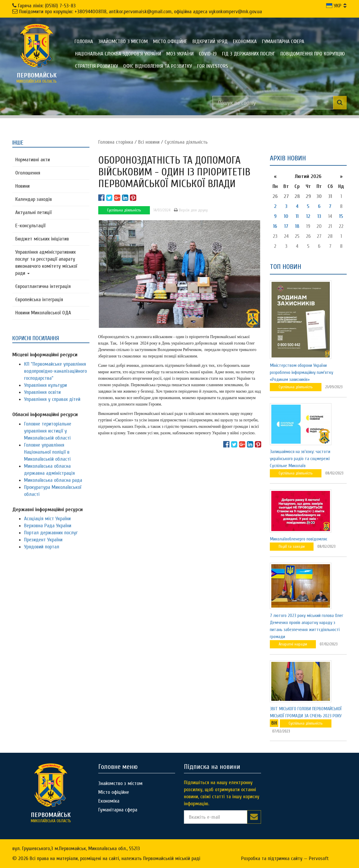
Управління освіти (42, 392)
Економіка (245, 41)
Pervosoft (319, 858)
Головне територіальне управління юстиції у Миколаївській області (48, 431)
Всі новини (149, 142)
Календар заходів (34, 199)
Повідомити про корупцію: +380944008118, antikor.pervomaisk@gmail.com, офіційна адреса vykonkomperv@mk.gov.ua (140, 12)
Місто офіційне (170, 41)
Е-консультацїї (30, 226)
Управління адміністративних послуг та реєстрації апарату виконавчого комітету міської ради (46, 263)
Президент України (43, 540)
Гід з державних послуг (249, 54)
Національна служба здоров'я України (118, 54)
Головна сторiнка (116, 142)
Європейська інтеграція (39, 300)
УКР (334, 6)
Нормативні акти (33, 160)
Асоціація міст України (47, 519)
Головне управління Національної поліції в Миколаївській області (47, 452)
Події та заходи (292, 546)
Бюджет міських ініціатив (42, 239)
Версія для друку (191, 210)
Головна (84, 41)
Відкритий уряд (210, 41)
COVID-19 (208, 54)
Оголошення (28, 173)
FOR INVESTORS (212, 66)
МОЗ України (180, 54)
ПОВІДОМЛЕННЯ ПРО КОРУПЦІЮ (313, 54)
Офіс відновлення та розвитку (158, 66)
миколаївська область (37, 78)
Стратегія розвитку (96, 66)
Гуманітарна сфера (283, 41)
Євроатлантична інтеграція (43, 286)
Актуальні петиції (33, 212)
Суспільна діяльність (186, 142)
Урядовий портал (42, 547)
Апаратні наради (293, 644)
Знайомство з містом (123, 41)
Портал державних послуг (51, 533)
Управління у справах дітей (52, 399)
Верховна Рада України (48, 526)
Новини (22, 186)
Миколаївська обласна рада (53, 480)
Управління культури (45, 385)
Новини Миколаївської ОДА (43, 313)
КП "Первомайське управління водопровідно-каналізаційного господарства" (55, 371)
